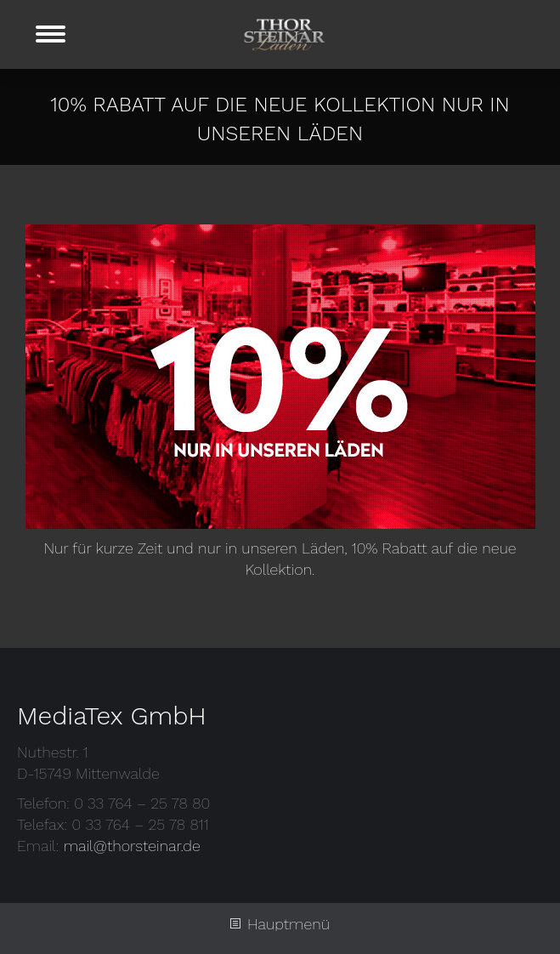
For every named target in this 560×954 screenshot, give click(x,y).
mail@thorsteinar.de (132, 846)
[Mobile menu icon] (51, 34)
